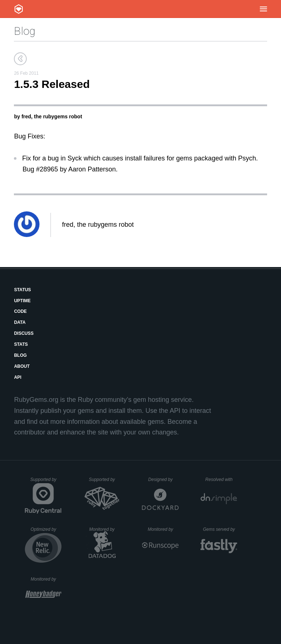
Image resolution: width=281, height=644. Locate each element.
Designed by (163, 480)
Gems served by (220, 529)
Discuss (24, 333)
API (18, 377)
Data (20, 322)
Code (20, 311)
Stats (21, 344)
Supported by (46, 482)
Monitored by (105, 529)
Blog (25, 31)
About (22, 366)
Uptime (22, 301)
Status (22, 290)
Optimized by (46, 532)
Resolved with (221, 480)
